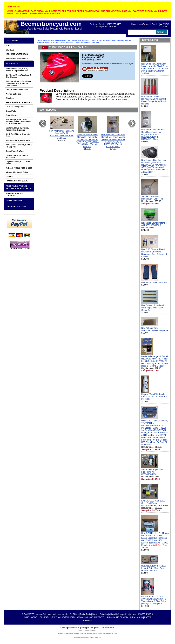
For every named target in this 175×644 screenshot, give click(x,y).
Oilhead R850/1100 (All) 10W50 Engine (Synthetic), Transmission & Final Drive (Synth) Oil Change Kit (154, 600)
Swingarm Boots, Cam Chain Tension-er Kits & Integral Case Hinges (18, 83)
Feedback (74, 627)
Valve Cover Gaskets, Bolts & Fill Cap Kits (19, 146)
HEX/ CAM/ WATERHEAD (17, 54)
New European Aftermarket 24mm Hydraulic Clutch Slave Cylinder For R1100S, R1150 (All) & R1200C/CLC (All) (155, 67)
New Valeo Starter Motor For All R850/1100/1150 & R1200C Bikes (154, 225)
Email (154, 24)
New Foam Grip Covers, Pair (154, 282)
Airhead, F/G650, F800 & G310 (19, 168)
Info (98, 627)
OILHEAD (10, 50)
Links (64, 627)
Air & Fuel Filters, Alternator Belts (18, 135)
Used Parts (12, 40)
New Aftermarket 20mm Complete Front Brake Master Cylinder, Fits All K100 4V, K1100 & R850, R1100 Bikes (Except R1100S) (87, 141)
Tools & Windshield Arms (17, 90)
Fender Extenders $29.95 (17, 181)
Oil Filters (74, 614)
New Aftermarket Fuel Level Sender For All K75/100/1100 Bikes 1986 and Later (62, 135)
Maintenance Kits (60, 614)
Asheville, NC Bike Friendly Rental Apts (18, 187)
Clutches (10, 98)
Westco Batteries (13, 94)
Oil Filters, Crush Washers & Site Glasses (18, 76)
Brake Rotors (12, 115)
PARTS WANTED (14, 201)
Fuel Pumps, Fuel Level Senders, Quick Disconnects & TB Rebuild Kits (18, 122)
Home (134, 24)
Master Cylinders (43, 614)
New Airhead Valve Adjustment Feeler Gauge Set (155, 329)
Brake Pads (11, 111)
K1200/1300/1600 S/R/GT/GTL (19, 58)
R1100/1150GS (90, 40)
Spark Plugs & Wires (15, 151)
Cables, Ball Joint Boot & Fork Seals (17, 156)
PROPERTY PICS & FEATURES (14, 195)
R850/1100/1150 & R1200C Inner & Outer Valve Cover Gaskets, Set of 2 (154, 568)
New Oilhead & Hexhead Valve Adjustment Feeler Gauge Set (153, 308)
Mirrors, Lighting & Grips (17, 172)
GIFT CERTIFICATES (16, 207)
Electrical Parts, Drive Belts (18, 140)
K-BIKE (9, 46)
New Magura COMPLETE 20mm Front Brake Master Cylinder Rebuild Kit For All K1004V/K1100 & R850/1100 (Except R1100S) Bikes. (113, 141)
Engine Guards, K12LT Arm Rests (18, 163)
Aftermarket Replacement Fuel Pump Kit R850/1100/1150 (153, 472)
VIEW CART (166, 25)
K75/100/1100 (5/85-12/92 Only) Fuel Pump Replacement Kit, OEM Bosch (155, 503)
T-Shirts (9, 176)
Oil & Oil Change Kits (15, 107)
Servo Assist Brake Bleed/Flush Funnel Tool (152, 198)
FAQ (84, 627)
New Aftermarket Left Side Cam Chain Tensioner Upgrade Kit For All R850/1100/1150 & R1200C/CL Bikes (153, 135)
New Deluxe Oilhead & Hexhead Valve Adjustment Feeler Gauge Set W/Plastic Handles (154, 100)
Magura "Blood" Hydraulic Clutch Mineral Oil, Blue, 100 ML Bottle (154, 397)
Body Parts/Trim (74, 40)
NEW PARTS (12, 63)
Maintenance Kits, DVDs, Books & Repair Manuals (17, 70)
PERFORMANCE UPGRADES (19, 102)
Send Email (108, 627)
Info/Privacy (144, 24)
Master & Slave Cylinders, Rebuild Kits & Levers (17, 129)
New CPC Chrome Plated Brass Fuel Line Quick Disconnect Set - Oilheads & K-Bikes (154, 253)
